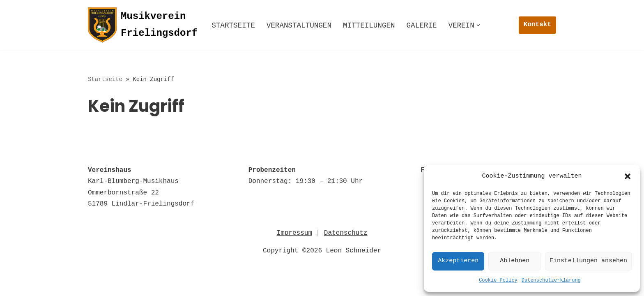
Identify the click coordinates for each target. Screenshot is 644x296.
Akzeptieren (458, 261)
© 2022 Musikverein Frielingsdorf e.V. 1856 (171, 285)
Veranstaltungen (299, 25)
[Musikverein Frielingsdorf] (143, 25)
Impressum (294, 237)
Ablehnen (515, 261)
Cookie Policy (498, 281)
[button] (628, 176)
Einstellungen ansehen (588, 261)
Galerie (422, 25)
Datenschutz (346, 237)
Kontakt (537, 25)
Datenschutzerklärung (551, 281)
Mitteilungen (369, 25)
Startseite (233, 25)
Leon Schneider (354, 254)
